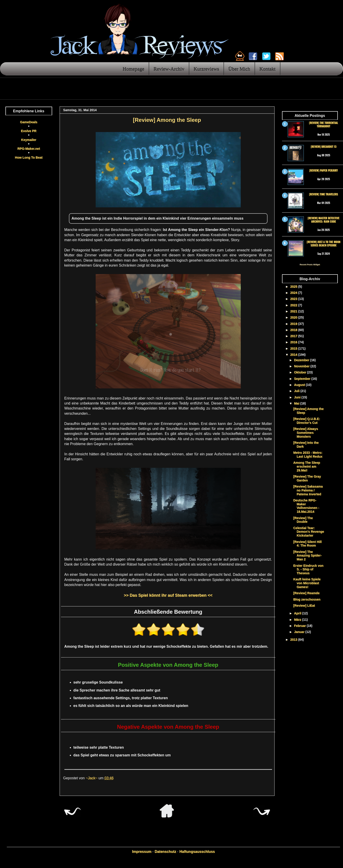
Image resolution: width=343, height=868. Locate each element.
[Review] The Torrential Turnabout (324, 124)
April (298, 613)
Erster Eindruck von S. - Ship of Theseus (308, 569)
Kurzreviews (206, 69)
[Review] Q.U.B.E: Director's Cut (307, 421)
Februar (300, 626)
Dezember (302, 360)
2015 (294, 348)
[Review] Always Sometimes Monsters (305, 433)
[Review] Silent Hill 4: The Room (307, 544)
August (300, 385)
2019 (294, 324)
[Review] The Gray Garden (307, 478)
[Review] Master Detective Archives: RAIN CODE (324, 219)
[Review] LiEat (304, 606)
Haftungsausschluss (197, 852)
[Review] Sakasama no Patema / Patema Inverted (308, 490)
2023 (294, 299)
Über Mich (239, 69)
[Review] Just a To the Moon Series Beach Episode (324, 243)
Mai (297, 403)
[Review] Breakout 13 (323, 146)
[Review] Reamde (306, 593)
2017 (294, 336)
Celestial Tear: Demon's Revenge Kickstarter (309, 532)
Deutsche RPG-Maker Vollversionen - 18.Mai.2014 (306, 506)
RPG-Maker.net (29, 149)
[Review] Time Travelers (323, 194)
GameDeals (29, 122)
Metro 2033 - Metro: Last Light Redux (308, 455)
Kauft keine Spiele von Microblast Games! (307, 583)
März (298, 620)
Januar (300, 632)
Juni (298, 397)
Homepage (133, 69)
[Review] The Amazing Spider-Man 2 (307, 556)
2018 (294, 330)
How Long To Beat (29, 157)
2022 (294, 305)
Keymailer (29, 140)
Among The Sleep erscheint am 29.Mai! (307, 466)
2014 (294, 355)
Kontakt (267, 69)
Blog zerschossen (307, 599)
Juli (297, 391)
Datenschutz (165, 852)
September (303, 379)
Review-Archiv (169, 69)
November (302, 366)
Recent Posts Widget (310, 265)
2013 (294, 640)
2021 (294, 311)
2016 (294, 342)
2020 (294, 317)
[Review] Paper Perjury (324, 170)
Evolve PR (29, 131)
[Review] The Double (303, 520)
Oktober (301, 372)
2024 (294, 293)
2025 (294, 287)
